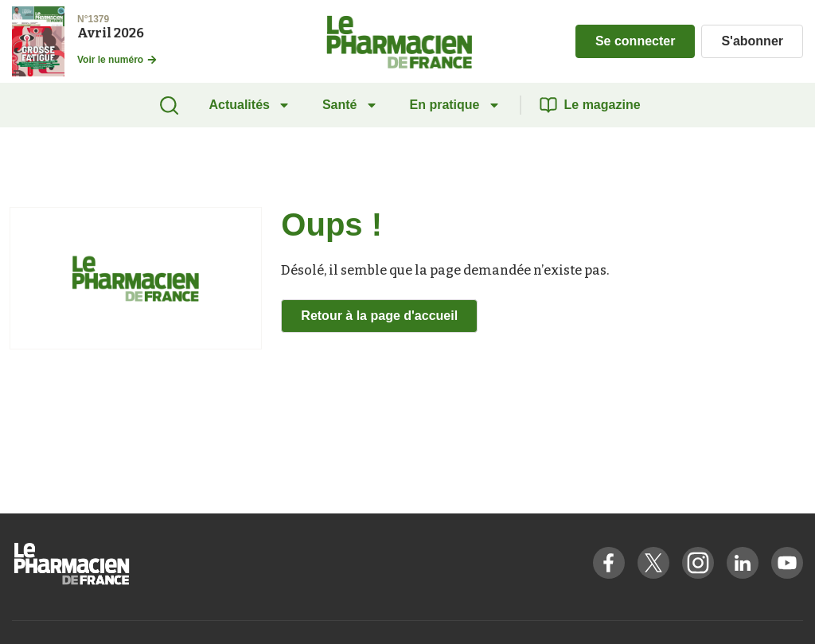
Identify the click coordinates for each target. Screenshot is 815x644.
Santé (350, 105)
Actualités (249, 105)
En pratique (455, 105)
